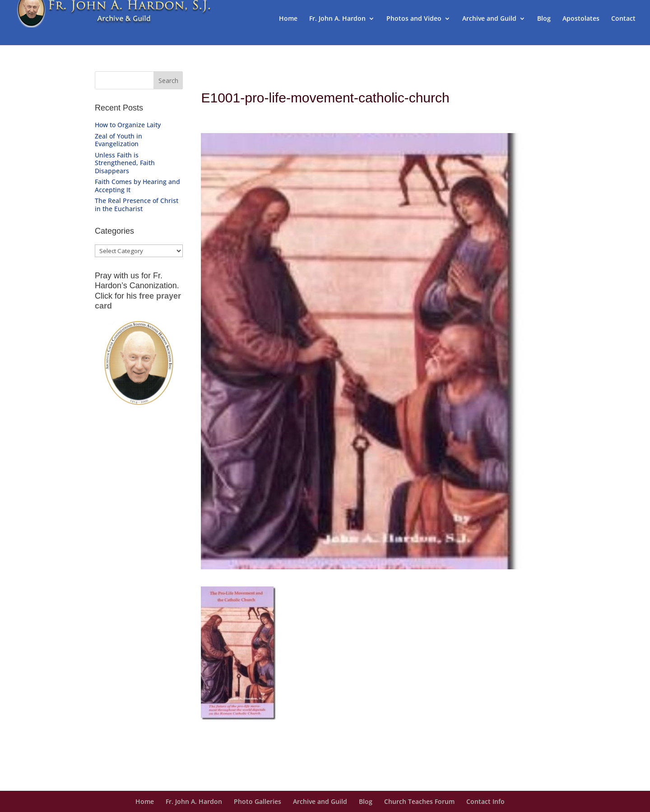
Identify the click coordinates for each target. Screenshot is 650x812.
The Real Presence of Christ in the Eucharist (137, 205)
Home (288, 19)
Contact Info (485, 801)
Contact (623, 19)
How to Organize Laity (128, 125)
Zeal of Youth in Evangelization (118, 140)
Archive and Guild (489, 19)
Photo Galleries (258, 801)
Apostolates (581, 19)
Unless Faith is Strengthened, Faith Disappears (125, 163)
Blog (544, 19)
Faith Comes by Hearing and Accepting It (137, 186)
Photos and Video (414, 19)
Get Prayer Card (138, 423)
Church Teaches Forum (419, 801)
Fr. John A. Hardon (337, 19)
